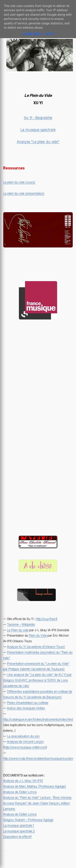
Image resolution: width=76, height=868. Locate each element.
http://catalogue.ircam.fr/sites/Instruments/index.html (38, 719)
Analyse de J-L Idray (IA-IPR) (23, 781)
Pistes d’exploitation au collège (28, 703)
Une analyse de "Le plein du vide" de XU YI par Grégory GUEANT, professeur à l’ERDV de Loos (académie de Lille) (37, 680)
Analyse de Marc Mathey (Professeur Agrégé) (35, 786)
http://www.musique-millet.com (25, 747)
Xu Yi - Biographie (38, 118)
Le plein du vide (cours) (19, 182)
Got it (50, 34)
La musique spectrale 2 (19, 831)
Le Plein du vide (18, 630)
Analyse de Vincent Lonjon (25, 742)
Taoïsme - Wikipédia (21, 625)
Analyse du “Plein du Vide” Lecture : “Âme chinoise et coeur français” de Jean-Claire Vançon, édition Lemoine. (37, 803)
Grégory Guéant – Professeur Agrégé (28, 820)
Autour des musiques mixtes (26, 708)
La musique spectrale (38, 130)
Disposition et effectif (17, 837)
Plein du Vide (38, 636)
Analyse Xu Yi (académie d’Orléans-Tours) (36, 647)
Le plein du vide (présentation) (24, 194)
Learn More (32, 34)
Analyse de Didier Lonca (20, 792)
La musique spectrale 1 (19, 826)
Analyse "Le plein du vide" (38, 142)
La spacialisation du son (23, 736)
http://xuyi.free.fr (47, 619)
